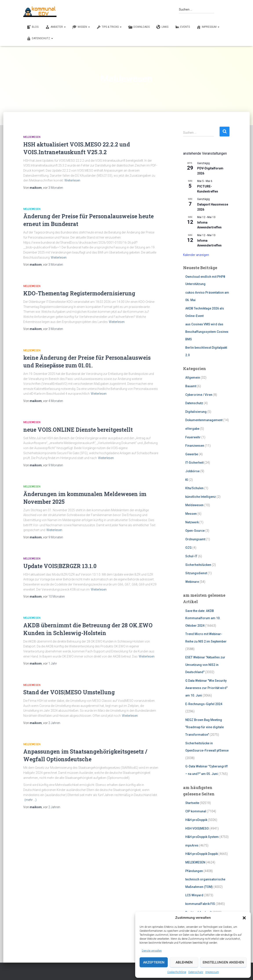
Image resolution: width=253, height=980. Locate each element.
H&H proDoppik (196, 820)
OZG (188, 548)
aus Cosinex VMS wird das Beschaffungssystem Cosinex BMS (207, 332)
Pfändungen (194, 871)
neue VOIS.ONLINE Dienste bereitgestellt (78, 430)
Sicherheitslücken (198, 565)
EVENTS (182, 27)
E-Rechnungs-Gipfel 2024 (204, 704)
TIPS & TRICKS (109, 27)
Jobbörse (192, 471)
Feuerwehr (193, 437)
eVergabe (192, 429)
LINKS (162, 27)
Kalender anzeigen (196, 255)
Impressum (212, 972)
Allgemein (193, 378)
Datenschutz (196, 972)
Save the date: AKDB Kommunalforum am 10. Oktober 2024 (203, 618)
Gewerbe (192, 454)
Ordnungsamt (195, 539)
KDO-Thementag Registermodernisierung (79, 293)
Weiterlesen (72, 180)
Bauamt (191, 386)
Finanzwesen (195, 446)
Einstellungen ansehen (223, 962)
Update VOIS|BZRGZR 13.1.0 (60, 566)
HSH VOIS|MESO (197, 828)
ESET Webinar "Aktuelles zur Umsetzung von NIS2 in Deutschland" (205, 665)
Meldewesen (32, 137)
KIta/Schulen (194, 488)
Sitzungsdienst (196, 573)
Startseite (192, 803)
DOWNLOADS (139, 27)
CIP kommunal (196, 811)
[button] (244, 918)
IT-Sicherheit (194, 463)
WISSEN (81, 27)
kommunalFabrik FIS (200, 904)
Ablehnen (184, 962)
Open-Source (195, 531)
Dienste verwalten (152, 951)
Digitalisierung (196, 412)
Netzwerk (192, 522)
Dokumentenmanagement (204, 420)
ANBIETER (56, 27)
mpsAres (192, 845)
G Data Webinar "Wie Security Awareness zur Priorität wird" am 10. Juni (206, 688)
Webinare (192, 582)
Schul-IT (191, 556)
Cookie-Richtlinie (177, 972)
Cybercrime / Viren (199, 395)
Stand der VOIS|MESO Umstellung (69, 692)
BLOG (33, 27)
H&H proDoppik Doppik (202, 854)
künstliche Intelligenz (201, 497)
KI (187, 480)
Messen (191, 514)
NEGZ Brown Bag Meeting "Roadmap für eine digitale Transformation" (205, 727)
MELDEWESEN (195, 862)
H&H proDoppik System (202, 837)
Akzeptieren (154, 962)
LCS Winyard (194, 895)
